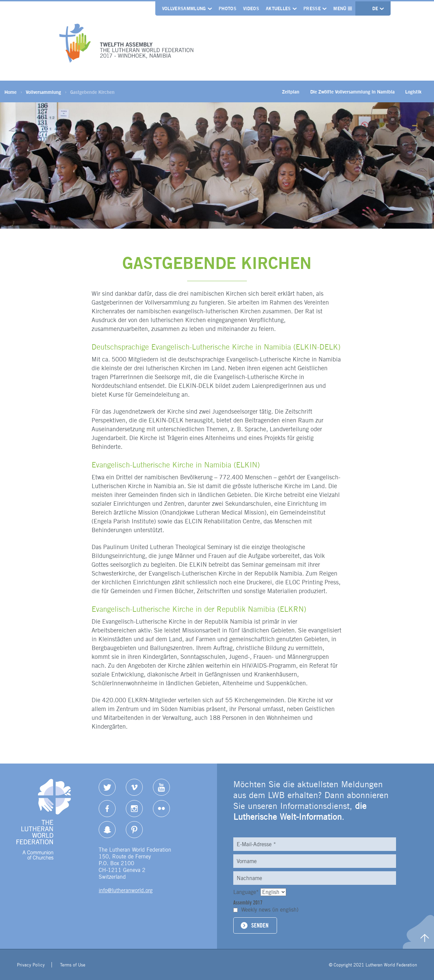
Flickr (161, 809)
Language (247, 892)
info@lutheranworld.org (126, 890)
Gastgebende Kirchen (92, 92)
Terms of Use (73, 965)
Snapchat (107, 830)
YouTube (161, 787)
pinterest (134, 830)
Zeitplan (291, 92)
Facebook (107, 809)
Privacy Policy (31, 965)
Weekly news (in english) (270, 910)
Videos (251, 8)
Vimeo (134, 787)
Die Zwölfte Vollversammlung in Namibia (352, 92)
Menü (343, 8)
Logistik (413, 92)
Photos (228, 8)
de (376, 8)
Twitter (107, 787)
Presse (312, 8)
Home (11, 92)
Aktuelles (278, 8)
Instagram (134, 809)
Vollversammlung (184, 8)
